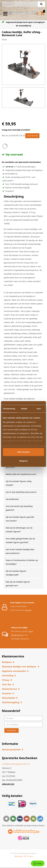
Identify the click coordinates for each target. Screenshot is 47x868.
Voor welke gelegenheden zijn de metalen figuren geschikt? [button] (20, 540)
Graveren (7, 693)
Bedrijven (7, 662)
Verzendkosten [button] (12, 499)
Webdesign (19, 856)
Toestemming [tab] (9, 409)
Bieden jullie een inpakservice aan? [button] (21, 474)
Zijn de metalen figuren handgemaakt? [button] (16, 573)
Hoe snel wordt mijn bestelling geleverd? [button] (19, 508)
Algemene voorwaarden (14, 671)
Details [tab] (24, 409)
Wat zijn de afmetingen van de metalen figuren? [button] (19, 530)
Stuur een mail (32, 136)
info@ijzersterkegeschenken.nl (16, 764)
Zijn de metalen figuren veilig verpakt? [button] (19, 483)
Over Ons (7, 684)
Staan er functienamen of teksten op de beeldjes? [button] (22, 562)
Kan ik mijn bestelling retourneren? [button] (21, 492)
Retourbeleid (9, 698)
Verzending (8, 676)
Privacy (6, 680)
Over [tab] (39, 409)
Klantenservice (10, 689)
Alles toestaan (23, 452)
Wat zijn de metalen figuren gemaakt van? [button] (18, 584)
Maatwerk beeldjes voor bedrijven (19, 667)
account (28, 610)
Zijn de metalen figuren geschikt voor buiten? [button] (20, 519)
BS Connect (29, 856)
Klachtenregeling (11, 702)
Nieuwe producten (11, 750)
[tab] (23, 474)
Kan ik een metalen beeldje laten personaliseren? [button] (20, 551)
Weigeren (23, 461)
